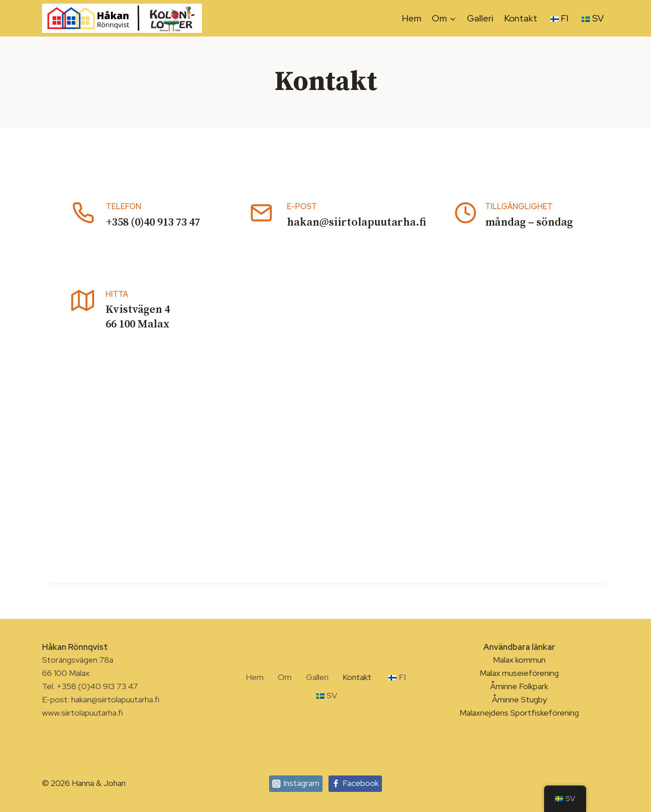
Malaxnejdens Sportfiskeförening (519, 713)
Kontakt (521, 18)
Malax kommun (519, 660)
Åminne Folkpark (519, 686)
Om (285, 677)
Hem (412, 18)
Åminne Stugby (519, 699)
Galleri (480, 18)
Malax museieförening (519, 673)
